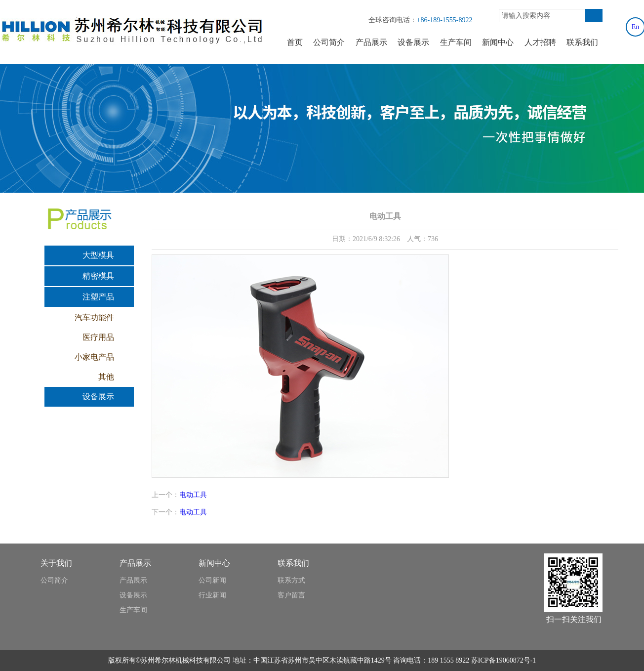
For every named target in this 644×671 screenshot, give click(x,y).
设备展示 (413, 42)
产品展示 (371, 42)
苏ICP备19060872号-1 (503, 660)
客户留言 (291, 595)
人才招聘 (540, 42)
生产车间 (456, 42)
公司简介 (329, 42)
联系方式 (291, 580)
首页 (295, 42)
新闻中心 (498, 42)
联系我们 (582, 42)
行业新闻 (212, 595)
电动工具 (193, 495)
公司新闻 (212, 580)
